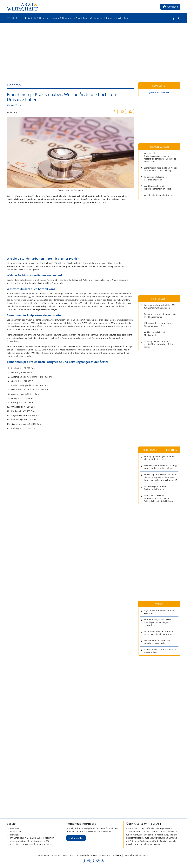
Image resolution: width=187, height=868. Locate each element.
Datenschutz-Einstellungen (136, 855)
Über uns (15, 828)
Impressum (67, 855)
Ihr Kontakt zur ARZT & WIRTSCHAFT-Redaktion (32, 838)
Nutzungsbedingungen (86, 855)
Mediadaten (16, 832)
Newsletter (15, 835)
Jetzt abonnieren (158, 92)
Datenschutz (105, 855)
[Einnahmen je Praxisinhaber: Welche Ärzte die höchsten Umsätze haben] (96, 18)
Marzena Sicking (14, 105)
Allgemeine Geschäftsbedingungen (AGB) (29, 841)
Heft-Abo (117, 855)
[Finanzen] (44, 18)
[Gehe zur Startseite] (30, 18)
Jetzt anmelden (76, 838)
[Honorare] (55, 18)
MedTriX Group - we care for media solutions (31, 844)
